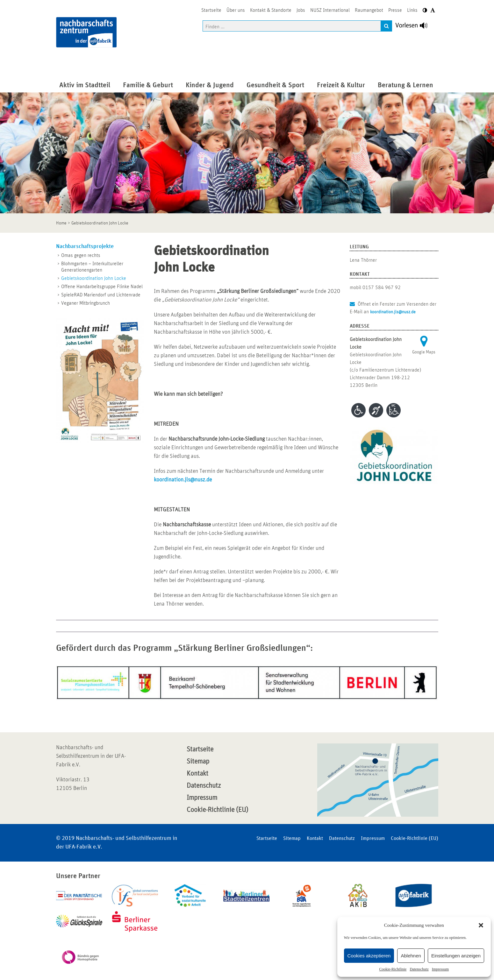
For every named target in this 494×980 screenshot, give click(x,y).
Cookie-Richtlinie (393, 969)
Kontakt (197, 774)
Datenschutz (419, 969)
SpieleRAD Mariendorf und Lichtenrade (101, 295)
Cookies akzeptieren (369, 956)
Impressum (440, 969)
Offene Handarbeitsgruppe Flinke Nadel (102, 287)
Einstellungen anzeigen (456, 956)
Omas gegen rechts (81, 255)
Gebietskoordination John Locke (94, 278)
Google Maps (424, 352)
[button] (481, 925)
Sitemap (198, 762)
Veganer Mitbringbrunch (86, 303)
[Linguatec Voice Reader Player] (415, 27)
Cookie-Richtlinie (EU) (217, 810)
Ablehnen (411, 956)
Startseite (200, 749)
